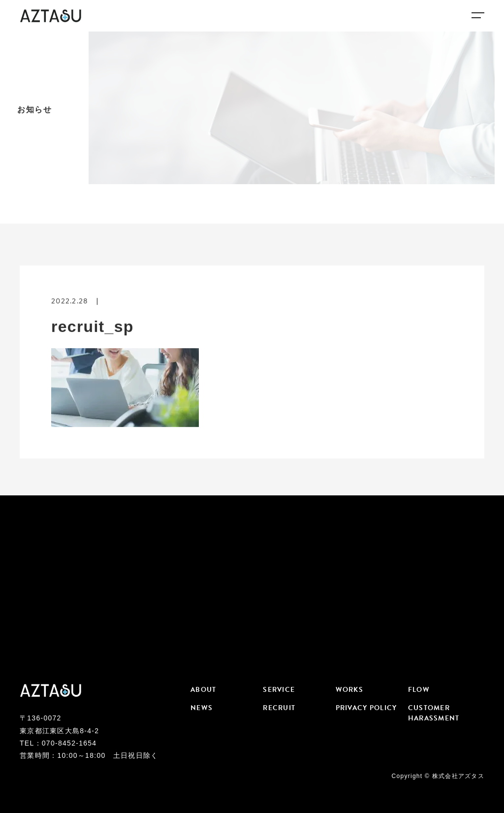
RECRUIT (279, 708)
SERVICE (279, 690)
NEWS (202, 708)
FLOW (419, 690)
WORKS (349, 690)
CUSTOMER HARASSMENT (434, 713)
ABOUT (203, 690)
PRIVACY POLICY (366, 708)
